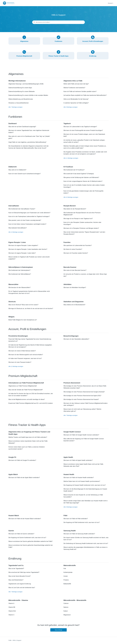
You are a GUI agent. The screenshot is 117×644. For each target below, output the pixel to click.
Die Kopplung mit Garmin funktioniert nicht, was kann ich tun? (27, 538)
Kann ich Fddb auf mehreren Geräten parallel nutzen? (80, 91)
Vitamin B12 (12, 611)
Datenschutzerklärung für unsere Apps (20, 88)
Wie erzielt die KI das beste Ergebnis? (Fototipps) (79, 174)
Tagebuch (67, 124)
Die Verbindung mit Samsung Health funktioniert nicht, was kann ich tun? (86, 543)
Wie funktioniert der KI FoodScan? (74, 170)
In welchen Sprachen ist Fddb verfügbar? (76, 103)
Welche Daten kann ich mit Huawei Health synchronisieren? (82, 481)
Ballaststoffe (67, 584)
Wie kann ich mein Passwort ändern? (20, 362)
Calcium (66, 603)
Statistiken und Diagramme (74, 302)
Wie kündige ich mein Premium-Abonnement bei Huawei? (81, 399)
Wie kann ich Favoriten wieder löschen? (76, 253)
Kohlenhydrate (68, 572)
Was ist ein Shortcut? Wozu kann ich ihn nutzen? (23, 305)
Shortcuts (12, 302)
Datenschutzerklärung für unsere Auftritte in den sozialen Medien (28, 95)
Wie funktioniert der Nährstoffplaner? (20, 274)
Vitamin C (11, 615)
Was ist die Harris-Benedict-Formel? (19, 576)
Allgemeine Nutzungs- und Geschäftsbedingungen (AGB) (26, 84)
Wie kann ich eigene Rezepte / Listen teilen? (22, 253)
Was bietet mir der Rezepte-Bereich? (75, 209)
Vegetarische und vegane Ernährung (20, 584)
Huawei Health (69, 474)
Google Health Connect (72, 432)
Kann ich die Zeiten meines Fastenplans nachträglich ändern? (27, 224)
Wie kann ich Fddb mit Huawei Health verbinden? (79, 478)
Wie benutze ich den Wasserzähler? (19, 287)
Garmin (11, 531)
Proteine (66, 580)
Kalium (66, 611)
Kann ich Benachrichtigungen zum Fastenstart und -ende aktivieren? (29, 213)
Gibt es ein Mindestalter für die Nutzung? (76, 99)
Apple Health (68, 457)
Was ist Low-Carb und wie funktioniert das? (22, 588)
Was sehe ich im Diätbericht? (17, 170)
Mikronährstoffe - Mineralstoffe (75, 600)
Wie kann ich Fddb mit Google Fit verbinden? (22, 460)
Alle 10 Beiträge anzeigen (71, 197)
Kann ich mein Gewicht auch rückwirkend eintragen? (25, 174)
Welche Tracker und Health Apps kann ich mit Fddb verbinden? (28, 437)
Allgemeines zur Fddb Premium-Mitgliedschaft (23, 386)
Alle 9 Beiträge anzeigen (71, 107)
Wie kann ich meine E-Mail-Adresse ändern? (22, 351)
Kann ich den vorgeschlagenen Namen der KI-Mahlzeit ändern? (83, 181)
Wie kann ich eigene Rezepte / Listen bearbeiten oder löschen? (28, 249)
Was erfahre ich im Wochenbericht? (74, 305)
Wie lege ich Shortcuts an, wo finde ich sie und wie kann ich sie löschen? (31, 309)
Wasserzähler (13, 284)
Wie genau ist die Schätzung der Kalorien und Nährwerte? (81, 177)
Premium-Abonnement (72, 383)
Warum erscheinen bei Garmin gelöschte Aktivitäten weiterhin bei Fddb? (31, 541)
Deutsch (111, 3)
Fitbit (65, 516)
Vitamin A (11, 603)
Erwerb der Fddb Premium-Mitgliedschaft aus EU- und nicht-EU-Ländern (31, 403)
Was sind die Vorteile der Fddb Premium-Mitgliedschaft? (26, 390)
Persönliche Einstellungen (18, 336)
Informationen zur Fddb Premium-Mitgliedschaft (26, 383)
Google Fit (12, 457)
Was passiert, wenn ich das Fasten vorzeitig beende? (25, 220)
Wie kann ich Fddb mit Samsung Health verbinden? (79, 534)
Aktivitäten (67, 284)
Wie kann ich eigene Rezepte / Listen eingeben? (23, 245)
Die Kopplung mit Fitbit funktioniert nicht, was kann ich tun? (82, 522)
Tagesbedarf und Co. (16, 565)
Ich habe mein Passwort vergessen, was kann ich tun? (25, 358)
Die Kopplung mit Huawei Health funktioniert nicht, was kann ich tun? (85, 485)
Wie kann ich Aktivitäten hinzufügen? (75, 287)
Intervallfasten (14, 206)
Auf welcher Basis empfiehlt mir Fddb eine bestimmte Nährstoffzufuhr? (85, 95)
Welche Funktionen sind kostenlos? (74, 88)
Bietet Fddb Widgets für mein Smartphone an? (23, 320)
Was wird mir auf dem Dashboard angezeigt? (22, 127)
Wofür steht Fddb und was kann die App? (76, 84)
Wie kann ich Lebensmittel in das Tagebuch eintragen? (80, 127)
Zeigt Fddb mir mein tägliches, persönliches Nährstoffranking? (27, 142)
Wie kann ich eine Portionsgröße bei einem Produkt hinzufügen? (83, 130)
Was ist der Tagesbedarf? (16, 569)
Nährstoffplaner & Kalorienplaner (21, 267)
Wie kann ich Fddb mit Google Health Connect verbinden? (81, 435)
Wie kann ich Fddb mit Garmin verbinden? (21, 534)
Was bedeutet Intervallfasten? (18, 228)
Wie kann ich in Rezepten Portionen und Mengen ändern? (81, 228)
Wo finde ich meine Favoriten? (73, 249)
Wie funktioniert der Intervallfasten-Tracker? (22, 209)
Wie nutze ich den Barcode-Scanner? (75, 270)
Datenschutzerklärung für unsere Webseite (22, 91)
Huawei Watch (14, 516)
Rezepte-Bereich (70, 206)
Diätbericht (13, 167)
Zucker (66, 576)
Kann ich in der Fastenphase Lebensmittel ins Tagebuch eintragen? (29, 216)
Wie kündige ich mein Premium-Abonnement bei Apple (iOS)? (82, 396)
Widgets (11, 317)
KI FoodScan (68, 167)
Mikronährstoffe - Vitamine (18, 600)
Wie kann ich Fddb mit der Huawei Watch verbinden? (25, 519)
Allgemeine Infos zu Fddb (73, 81)
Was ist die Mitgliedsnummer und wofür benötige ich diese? (27, 399)
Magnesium (67, 615)
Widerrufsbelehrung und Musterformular (21, 99)
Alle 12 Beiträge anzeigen (16, 366)
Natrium (66, 607)
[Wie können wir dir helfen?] (58, 22)
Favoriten (67, 242)
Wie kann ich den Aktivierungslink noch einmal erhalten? (26, 355)
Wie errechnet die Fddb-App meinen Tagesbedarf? (24, 572)
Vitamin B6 (12, 607)
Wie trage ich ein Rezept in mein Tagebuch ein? (78, 219)
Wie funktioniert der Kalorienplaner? (19, 270)
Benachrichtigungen (71, 336)
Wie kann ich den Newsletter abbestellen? (76, 339)
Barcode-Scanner (70, 267)
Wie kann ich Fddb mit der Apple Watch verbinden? (24, 478)
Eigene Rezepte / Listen (17, 242)
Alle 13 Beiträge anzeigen (16, 232)
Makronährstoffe (70, 565)
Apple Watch (13, 474)
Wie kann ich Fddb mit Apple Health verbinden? (78, 460)
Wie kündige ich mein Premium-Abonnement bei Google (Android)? (84, 392)
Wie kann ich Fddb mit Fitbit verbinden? (76, 519)
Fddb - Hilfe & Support (15, 640)
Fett (65, 569)
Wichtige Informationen (17, 81)
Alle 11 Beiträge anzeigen (71, 158)
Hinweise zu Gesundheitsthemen (19, 103)
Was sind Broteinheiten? (16, 580)
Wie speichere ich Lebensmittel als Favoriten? (78, 245)
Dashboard (13, 124)
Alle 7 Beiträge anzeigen (15, 107)
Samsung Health (70, 531)
